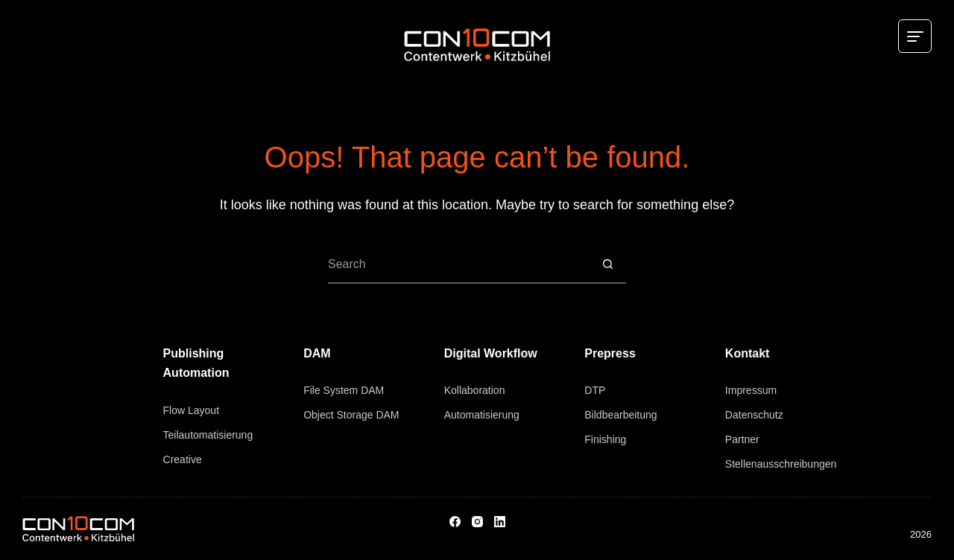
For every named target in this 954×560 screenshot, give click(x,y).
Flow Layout (191, 410)
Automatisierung (482, 415)
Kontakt (748, 353)
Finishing (605, 439)
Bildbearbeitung (620, 415)
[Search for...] (458, 265)
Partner (742, 439)
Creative (183, 459)
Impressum (751, 390)
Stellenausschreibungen (781, 464)
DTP (595, 390)
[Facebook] (455, 522)
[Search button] (607, 265)
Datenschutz (754, 415)
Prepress (610, 353)
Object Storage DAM (351, 415)
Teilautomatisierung (208, 435)
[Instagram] (477, 522)
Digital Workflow (491, 353)
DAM (317, 353)
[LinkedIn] (500, 522)
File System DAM (344, 390)
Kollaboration (475, 390)
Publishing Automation (196, 363)
